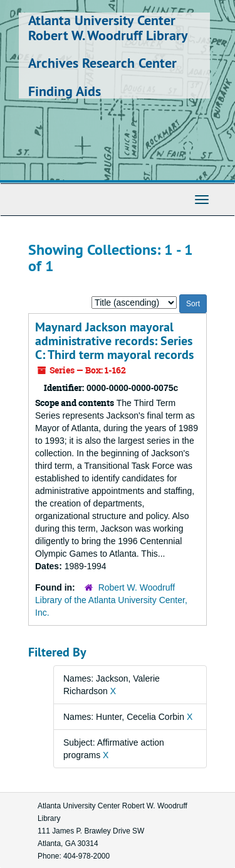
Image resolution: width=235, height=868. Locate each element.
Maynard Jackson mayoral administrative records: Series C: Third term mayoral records (114, 341)
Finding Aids (65, 91)
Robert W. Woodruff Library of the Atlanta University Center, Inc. (111, 600)
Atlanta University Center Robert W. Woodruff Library (108, 28)
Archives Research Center (102, 63)
